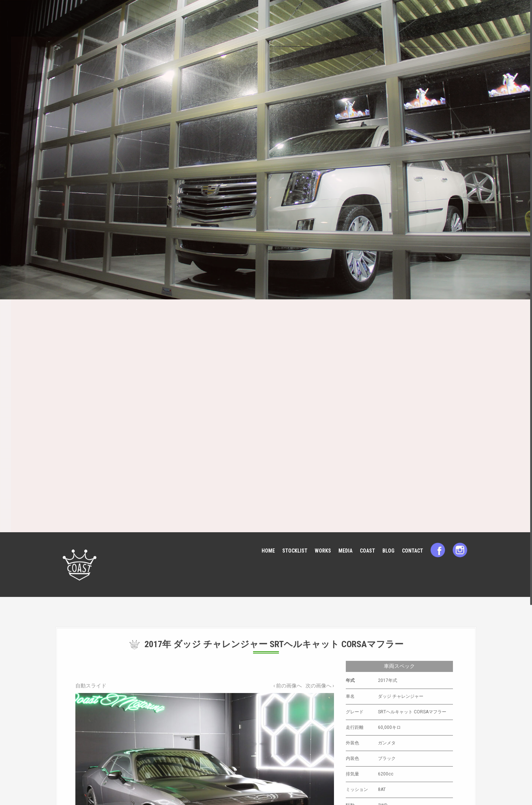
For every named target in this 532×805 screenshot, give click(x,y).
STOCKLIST (295, 551)
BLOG (388, 551)
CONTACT (412, 551)
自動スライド (91, 686)
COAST (367, 551)
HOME (268, 551)
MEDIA (345, 551)
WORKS (323, 551)
